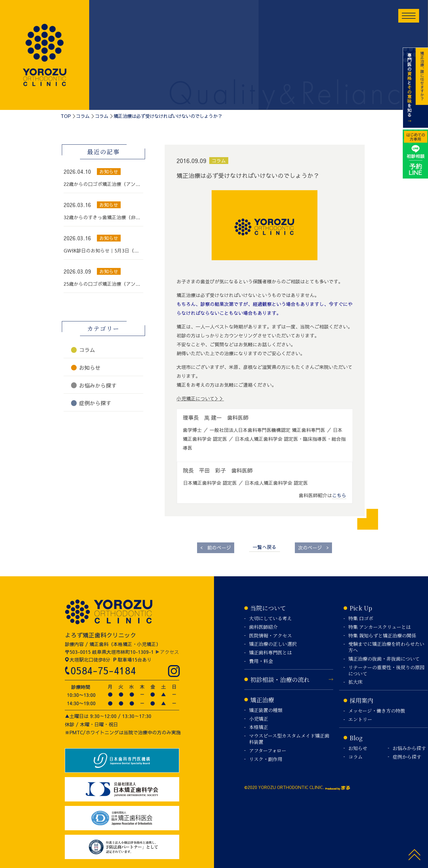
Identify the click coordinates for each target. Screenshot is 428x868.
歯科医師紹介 (263, 627)
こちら (339, 495)
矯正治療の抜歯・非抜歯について (384, 659)
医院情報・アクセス (270, 636)
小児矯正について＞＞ (200, 398)
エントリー (360, 720)
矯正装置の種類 (266, 710)
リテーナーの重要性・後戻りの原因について (386, 671)
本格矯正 (259, 727)
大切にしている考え (270, 619)
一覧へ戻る (265, 547)
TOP (66, 116)
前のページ (216, 547)
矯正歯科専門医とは (270, 653)
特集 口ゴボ (361, 619)
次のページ (313, 547)
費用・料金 (261, 661)
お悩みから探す (409, 748)
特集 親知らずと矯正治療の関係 (382, 636)
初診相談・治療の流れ (280, 680)
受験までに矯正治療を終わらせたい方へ (386, 647)
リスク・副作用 (266, 759)
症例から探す (407, 757)
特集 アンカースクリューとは (380, 627)
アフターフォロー (268, 751)
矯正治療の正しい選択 (273, 644)
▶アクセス (167, 652)
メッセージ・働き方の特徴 (377, 711)
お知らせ (358, 748)
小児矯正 (259, 719)
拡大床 (355, 682)
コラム (83, 116)
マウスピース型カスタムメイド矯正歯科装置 (289, 739)
